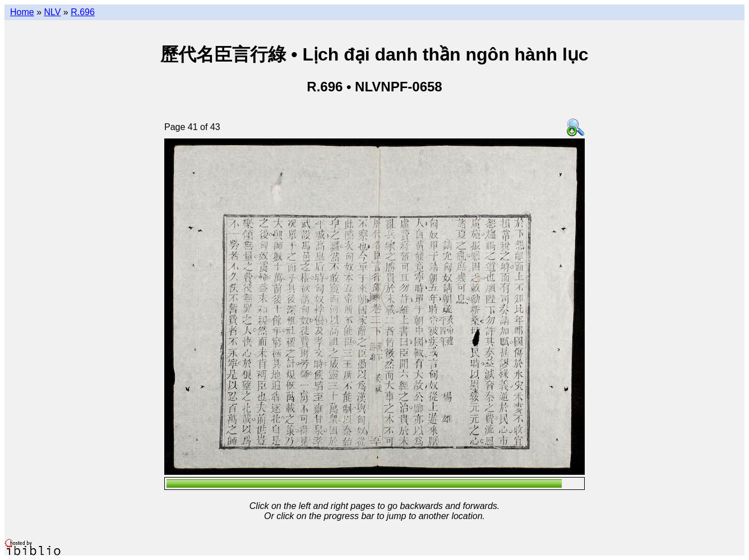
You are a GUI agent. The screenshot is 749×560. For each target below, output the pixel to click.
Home (22, 12)
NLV (52, 12)
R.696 (83, 12)
